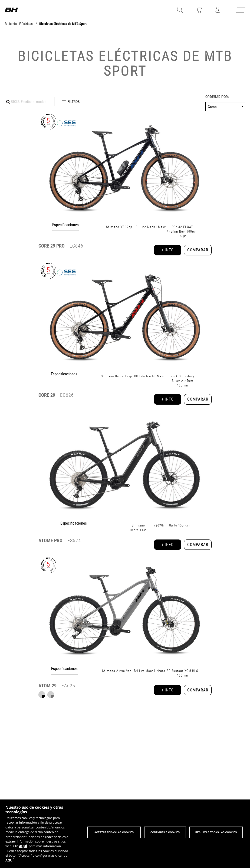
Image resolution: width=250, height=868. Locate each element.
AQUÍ (32, 845)
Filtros (73, 102)
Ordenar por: (217, 97)
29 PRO (52, 246)
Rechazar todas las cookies (216, 832)
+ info (164, 251)
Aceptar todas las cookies (113, 832)
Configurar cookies (165, 832)
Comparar (197, 251)
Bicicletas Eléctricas (19, 24)
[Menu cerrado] (241, 11)
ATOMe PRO (50, 546)
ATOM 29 (47, 693)
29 (47, 397)
